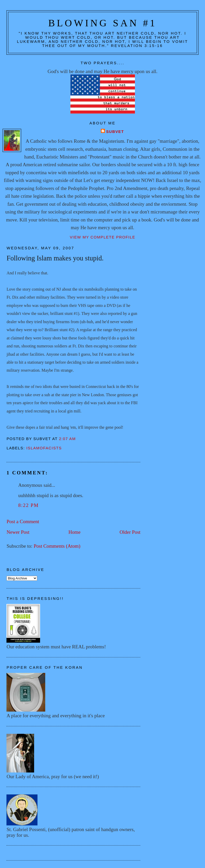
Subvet (115, 132)
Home (75, 532)
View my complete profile (103, 237)
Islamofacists (44, 448)
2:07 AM (67, 439)
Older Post (130, 532)
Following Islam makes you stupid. (55, 258)
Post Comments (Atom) (57, 546)
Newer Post (18, 532)
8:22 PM (28, 505)
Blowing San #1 (103, 23)
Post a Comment (23, 521)
